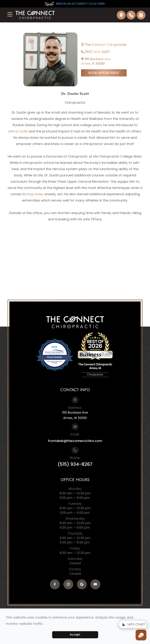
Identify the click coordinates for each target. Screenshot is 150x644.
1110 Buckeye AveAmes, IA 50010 (96, 61)
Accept (75, 635)
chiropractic (18, 131)
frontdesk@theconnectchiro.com (75, 441)
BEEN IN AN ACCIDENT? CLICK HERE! (75, 4)
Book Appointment (104, 73)
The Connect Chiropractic (106, 45)
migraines (35, 194)
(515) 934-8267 (97, 52)
